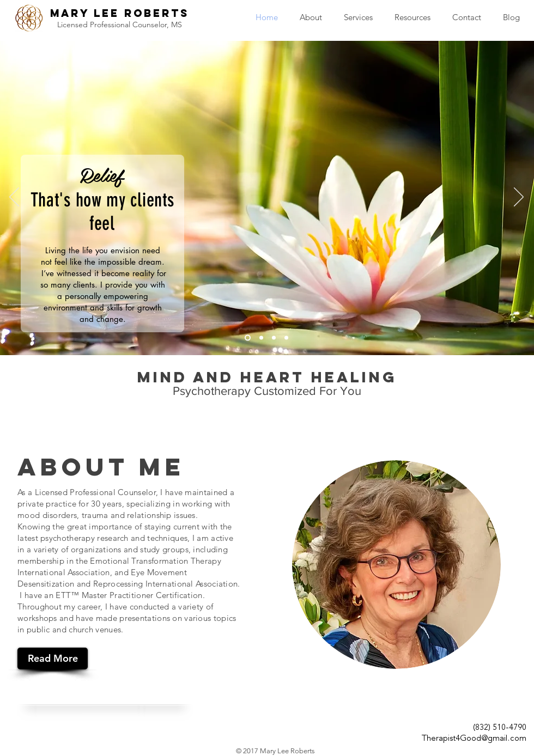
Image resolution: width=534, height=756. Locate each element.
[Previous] (14, 198)
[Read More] (53, 659)
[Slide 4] (286, 338)
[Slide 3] (274, 338)
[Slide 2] (261, 338)
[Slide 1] (248, 338)
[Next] (519, 198)
